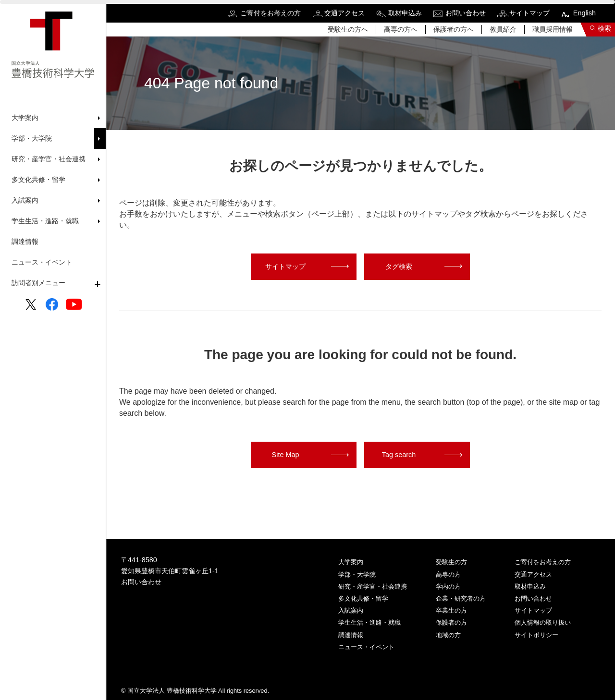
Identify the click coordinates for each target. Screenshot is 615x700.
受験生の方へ (348, 29)
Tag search (399, 455)
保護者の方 (451, 622)
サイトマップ (529, 13)
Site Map (286, 455)
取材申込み (405, 13)
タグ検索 (399, 266)
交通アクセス (344, 13)
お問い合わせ (466, 13)
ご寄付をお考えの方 (271, 13)
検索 (604, 28)
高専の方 (448, 574)
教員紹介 (503, 29)
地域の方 (448, 635)
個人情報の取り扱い (543, 622)
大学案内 (351, 562)
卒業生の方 (451, 610)
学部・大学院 (357, 574)
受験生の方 (451, 562)
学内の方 (448, 586)
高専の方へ (401, 29)
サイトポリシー (536, 635)
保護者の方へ (454, 29)
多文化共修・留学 (363, 598)
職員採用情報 (553, 29)
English (584, 13)
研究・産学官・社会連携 (373, 586)
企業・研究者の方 (461, 598)
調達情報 (25, 241)
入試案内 (351, 610)
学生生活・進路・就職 (369, 622)
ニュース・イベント (42, 262)
